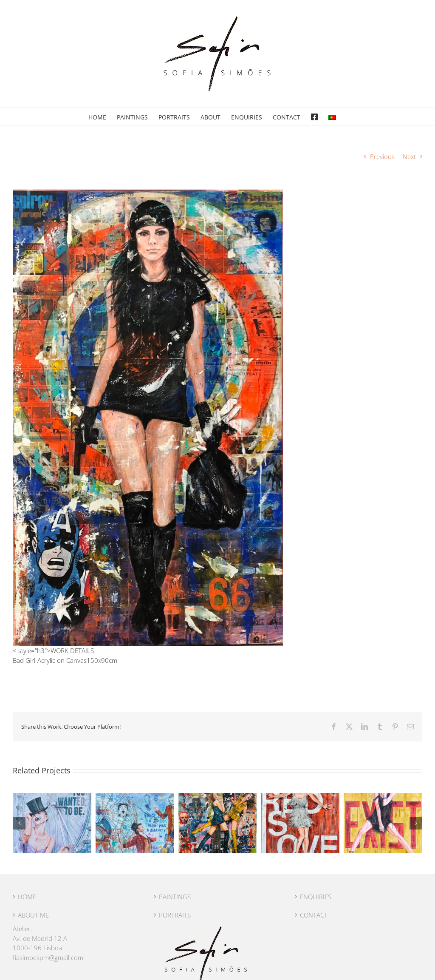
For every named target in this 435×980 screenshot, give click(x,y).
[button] (19, 823)
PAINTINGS (175, 897)
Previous (382, 156)
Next (409, 156)
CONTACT (314, 915)
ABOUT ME (33, 915)
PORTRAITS (175, 915)
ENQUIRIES (316, 897)
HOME (27, 897)
